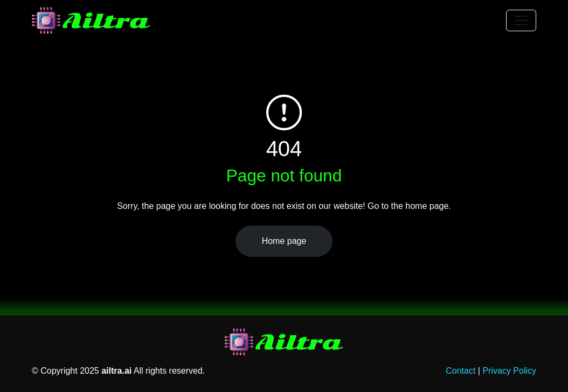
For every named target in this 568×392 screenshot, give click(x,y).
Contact (460, 371)
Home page (284, 241)
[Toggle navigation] (521, 20)
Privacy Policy (509, 371)
